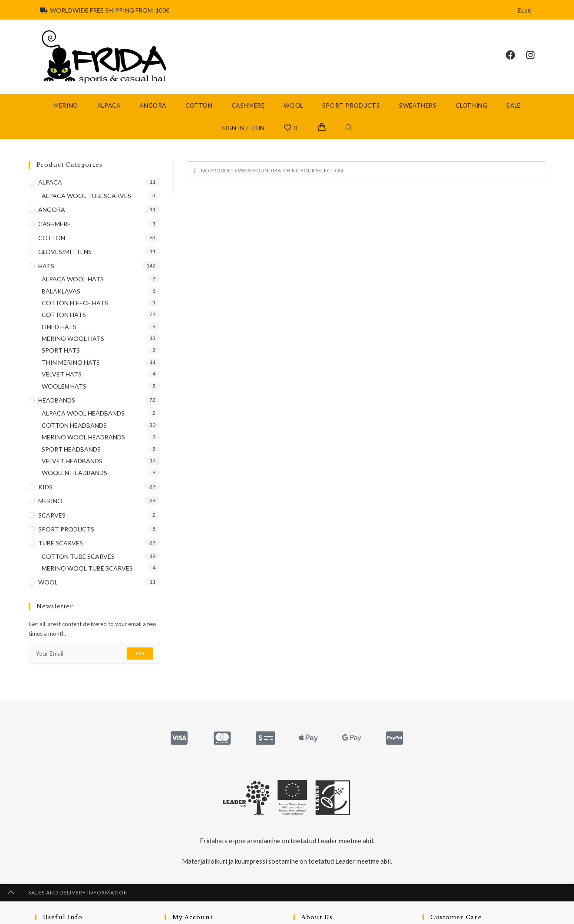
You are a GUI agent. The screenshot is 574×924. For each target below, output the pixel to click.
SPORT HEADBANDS (71, 449)
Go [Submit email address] (140, 653)
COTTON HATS (64, 315)
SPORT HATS (61, 350)
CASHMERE (54, 224)
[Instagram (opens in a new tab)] (536, 55)
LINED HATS (59, 327)
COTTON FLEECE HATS (75, 303)
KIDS (45, 487)
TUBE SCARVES (61, 543)
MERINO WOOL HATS (73, 338)
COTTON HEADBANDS (74, 425)
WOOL (48, 582)
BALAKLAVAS (61, 291)
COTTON (52, 238)
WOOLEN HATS (64, 386)
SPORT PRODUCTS (66, 529)
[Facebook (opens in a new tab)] (516, 55)
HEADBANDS (57, 400)
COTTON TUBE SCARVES (78, 556)
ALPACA (50, 182)
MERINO (50, 501)
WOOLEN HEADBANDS (74, 473)
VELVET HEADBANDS (72, 461)
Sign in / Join (243, 128)
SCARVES (52, 515)
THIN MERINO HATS (71, 362)
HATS (46, 266)
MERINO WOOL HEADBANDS (83, 437)
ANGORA (52, 210)
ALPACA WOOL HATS (73, 279)
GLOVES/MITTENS (65, 252)
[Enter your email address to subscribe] (94, 653)
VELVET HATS (62, 374)
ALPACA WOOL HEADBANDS (83, 413)
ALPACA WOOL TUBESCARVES (86, 196)
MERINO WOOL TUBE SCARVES (87, 568)
